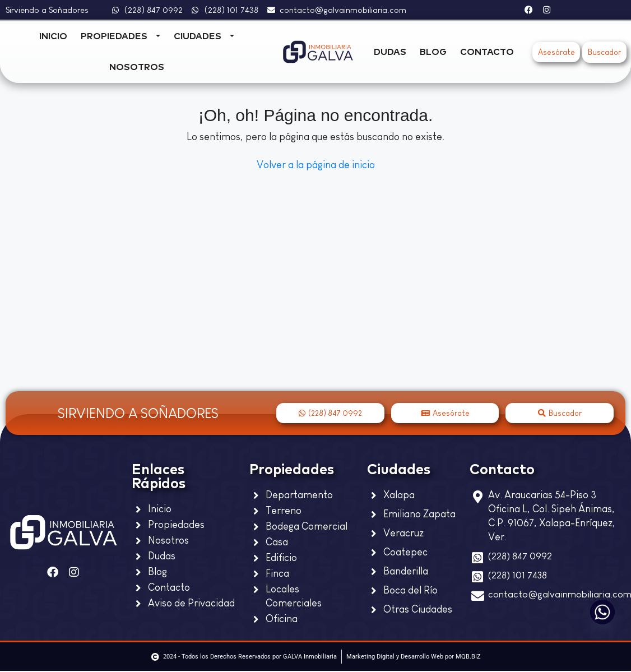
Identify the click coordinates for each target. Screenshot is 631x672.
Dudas (390, 52)
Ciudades (198, 36)
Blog (433, 52)
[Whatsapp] (602, 612)
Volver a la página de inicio (316, 165)
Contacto (487, 52)
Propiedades (114, 36)
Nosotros (137, 67)
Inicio (53, 36)
